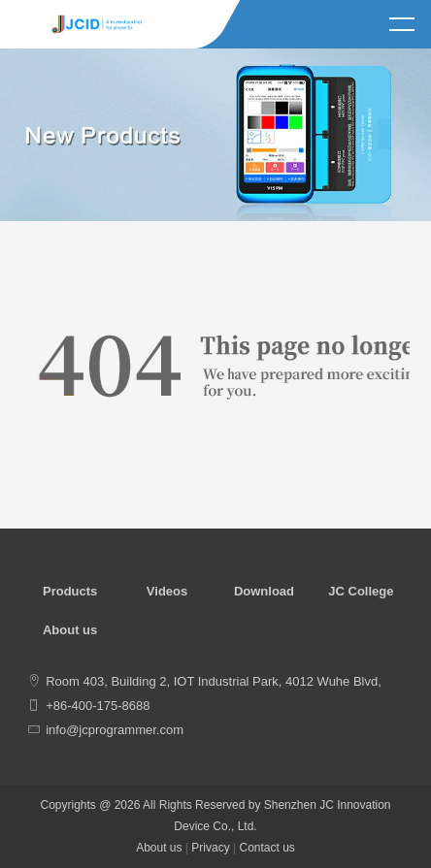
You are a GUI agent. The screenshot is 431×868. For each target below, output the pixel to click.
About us (70, 630)
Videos (167, 591)
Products (70, 591)
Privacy (210, 848)
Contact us (266, 848)
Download (264, 591)
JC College (361, 591)
